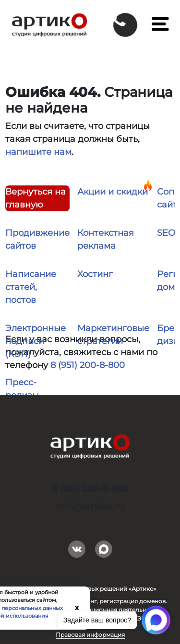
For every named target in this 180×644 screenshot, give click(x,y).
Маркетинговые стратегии (113, 335)
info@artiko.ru (90, 506)
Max (104, 547)
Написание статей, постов (31, 287)
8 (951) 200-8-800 (88, 365)
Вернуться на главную (36, 198)
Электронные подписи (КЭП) (36, 341)
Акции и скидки (113, 192)
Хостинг (95, 274)
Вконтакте (77, 547)
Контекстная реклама (106, 239)
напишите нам (38, 152)
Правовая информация (90, 635)
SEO (166, 233)
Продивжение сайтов (37, 239)
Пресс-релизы (22, 389)
